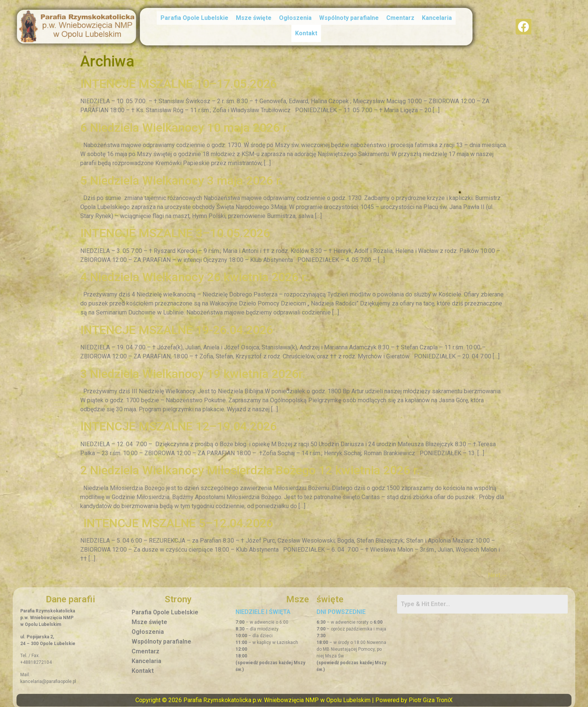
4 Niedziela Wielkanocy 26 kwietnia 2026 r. (194, 274)
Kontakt (306, 32)
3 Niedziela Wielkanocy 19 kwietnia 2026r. (193, 370)
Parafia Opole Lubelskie (194, 18)
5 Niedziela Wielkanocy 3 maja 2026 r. (181, 177)
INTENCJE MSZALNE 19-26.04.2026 (177, 326)
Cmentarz (400, 18)
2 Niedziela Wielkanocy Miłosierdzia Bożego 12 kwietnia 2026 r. (250, 467)
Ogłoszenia (295, 18)
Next (498, 572)
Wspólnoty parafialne (349, 18)
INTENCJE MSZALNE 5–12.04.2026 (177, 520)
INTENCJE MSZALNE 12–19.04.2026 (178, 423)
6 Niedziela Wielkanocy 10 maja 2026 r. (185, 124)
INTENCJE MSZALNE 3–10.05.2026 (175, 230)
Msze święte (254, 18)
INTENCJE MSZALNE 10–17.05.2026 (180, 80)
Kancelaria (437, 18)
